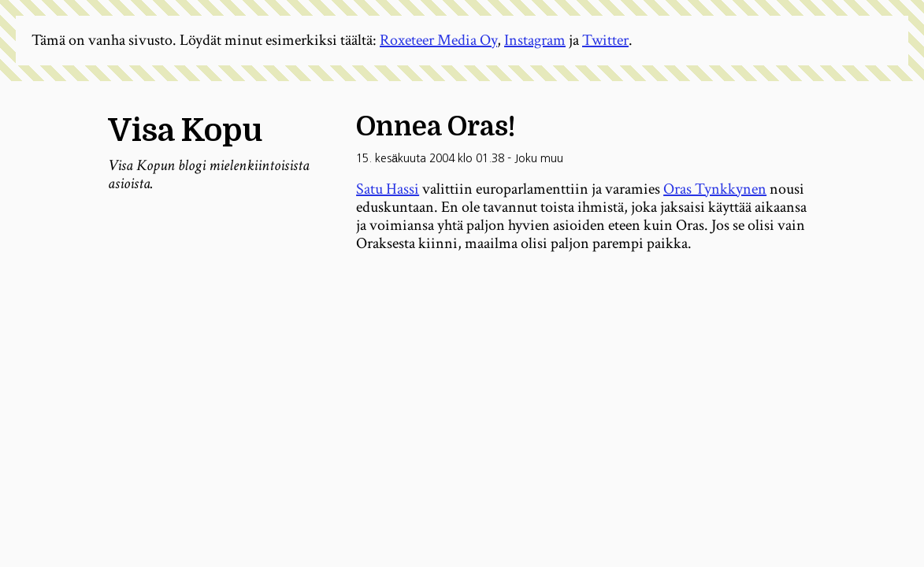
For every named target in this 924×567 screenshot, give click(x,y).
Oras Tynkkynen (715, 189)
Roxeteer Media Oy (438, 40)
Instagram (535, 40)
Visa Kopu (185, 131)
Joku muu (539, 158)
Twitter (605, 40)
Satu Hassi (388, 189)
